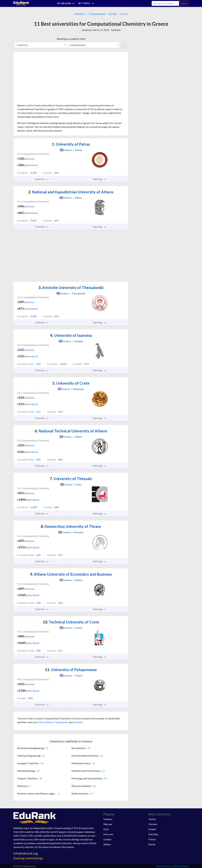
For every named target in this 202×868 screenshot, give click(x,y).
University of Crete (71, 383)
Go (123, 45)
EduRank (116, 30)
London (107, 839)
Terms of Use (163, 866)
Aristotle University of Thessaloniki (71, 288)
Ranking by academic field (71, 39)
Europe (113, 14)
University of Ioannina (71, 335)
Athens (49, 722)
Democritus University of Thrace (71, 526)
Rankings (100, 179)
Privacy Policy (181, 866)
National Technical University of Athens (71, 431)
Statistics (42, 179)
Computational (97, 14)
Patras (41, 722)
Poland (152, 829)
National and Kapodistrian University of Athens (71, 192)
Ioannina (78, 722)
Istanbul (108, 819)
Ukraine (153, 824)
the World (32, 165)
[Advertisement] (41, 79)
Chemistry (79, 14)
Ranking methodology (28, 858)
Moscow (108, 834)
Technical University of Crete (71, 622)
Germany (153, 834)
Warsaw (108, 824)
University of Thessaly (71, 479)
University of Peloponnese (71, 670)
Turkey (152, 819)
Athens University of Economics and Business (71, 574)
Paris (106, 829)
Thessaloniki (61, 722)
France (152, 839)
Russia (152, 844)
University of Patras (71, 144)
